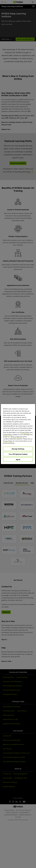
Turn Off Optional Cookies (18, 454)
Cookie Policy (7, 435)
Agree (18, 459)
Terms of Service (16, 437)
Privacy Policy (25, 432)
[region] (18, 434)
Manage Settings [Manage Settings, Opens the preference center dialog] (18, 449)
